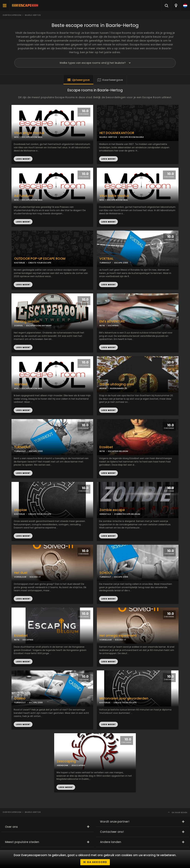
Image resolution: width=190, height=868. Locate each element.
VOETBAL (107, 259)
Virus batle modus (114, 196)
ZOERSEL (19, 325)
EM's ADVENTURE (112, 321)
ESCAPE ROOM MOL (118, 200)
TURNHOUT (105, 263)
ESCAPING (113, 325)
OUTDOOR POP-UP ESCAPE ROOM (40, 259)
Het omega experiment (118, 636)
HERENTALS (105, 514)
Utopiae (21, 510)
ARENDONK (63, 765)
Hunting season (27, 321)
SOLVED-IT (35, 577)
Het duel (21, 573)
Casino (20, 698)
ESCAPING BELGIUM (118, 451)
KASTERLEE (20, 263)
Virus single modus (29, 133)
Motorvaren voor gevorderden (124, 698)
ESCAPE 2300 (121, 263)
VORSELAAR (20, 577)
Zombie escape (112, 510)
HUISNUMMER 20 (118, 388)
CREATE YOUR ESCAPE (40, 263)
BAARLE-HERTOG (108, 137)
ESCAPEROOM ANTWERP (39, 325)
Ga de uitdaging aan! (117, 384)
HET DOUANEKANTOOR (117, 133)
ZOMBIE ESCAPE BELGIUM (127, 514)
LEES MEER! (108, 159)
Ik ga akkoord (95, 862)
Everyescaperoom (12, 15)
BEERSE (103, 388)
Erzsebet (21, 636)
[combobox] (176, 6)
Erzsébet (106, 447)
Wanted (21, 384)
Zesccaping (66, 761)
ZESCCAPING (78, 765)
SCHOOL (106, 573)
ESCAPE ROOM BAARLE (132, 137)
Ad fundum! (24, 196)
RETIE (102, 325)
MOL (102, 200)
